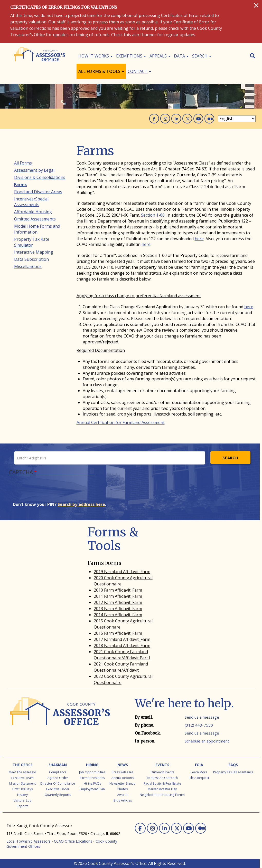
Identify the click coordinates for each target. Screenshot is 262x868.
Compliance (58, 772)
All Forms (23, 163)
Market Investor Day (162, 789)
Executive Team (22, 778)
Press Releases (123, 772)
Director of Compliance (58, 783)
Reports (22, 806)
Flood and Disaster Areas (38, 192)
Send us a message (202, 717)
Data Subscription (31, 259)
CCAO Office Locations (73, 841)
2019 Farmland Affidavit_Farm (122, 572)
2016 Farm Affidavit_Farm (118, 633)
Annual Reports (123, 778)
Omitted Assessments (35, 219)
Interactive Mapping (34, 252)
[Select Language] (237, 119)
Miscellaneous (28, 266)
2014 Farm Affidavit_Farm (118, 615)
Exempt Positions (92, 778)
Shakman (58, 765)
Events (162, 765)
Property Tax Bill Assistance (233, 772)
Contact (139, 71)
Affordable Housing (33, 212)
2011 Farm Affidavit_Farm (118, 596)
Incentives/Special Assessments (31, 202)
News (123, 765)
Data (181, 56)
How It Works (95, 56)
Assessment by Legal (34, 170)
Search (202, 56)
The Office (23, 765)
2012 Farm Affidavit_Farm (118, 602)
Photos (123, 789)
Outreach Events (162, 772)
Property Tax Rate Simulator (32, 242)
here (199, 239)
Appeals (160, 56)
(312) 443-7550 (199, 725)
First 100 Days (22, 789)
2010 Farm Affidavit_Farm (118, 590)
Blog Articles (123, 800)
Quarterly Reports (58, 795)
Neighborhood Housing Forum (162, 795)
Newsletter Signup (123, 783)
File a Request (199, 778)
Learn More (199, 772)
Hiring (92, 765)
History (22, 795)
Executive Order (58, 789)
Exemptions (131, 56)
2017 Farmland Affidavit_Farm (122, 639)
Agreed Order (58, 778)
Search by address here (81, 504)
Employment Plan (92, 789)
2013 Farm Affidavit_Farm (118, 609)
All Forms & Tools (101, 71)
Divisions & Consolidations (40, 177)
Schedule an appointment (207, 741)
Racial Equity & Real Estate (162, 783)
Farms (20, 185)
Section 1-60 (153, 215)
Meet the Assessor (22, 772)
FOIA (199, 765)
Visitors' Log (22, 800)
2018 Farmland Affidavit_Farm (122, 645)
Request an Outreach (162, 778)
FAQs (233, 765)
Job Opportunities (92, 772)
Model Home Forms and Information (37, 229)
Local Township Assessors (29, 841)
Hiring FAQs (92, 783)
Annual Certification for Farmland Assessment (121, 422)
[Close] (256, 5)
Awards (123, 795)
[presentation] (52, 491)
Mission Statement (22, 783)
